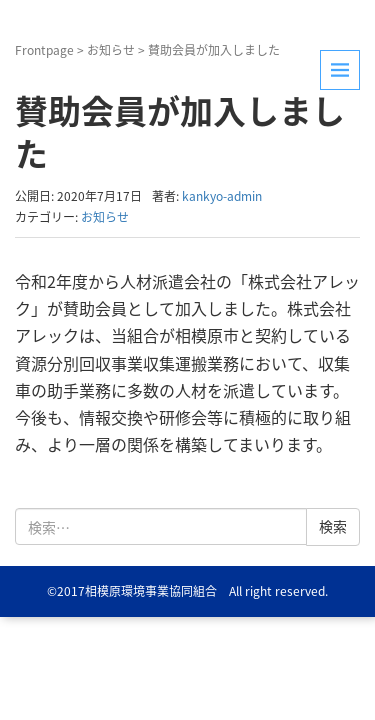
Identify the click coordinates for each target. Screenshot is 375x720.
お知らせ (111, 50)
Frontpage (44, 50)
